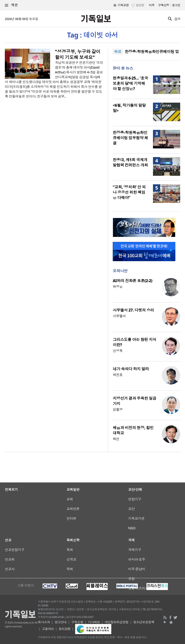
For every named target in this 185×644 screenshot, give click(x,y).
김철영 (118, 409)
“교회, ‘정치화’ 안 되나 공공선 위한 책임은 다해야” (129, 192)
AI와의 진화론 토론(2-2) (132, 281)
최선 (116, 439)
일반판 (140, 5)
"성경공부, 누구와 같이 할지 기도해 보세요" (78, 54)
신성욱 (118, 351)
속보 (118, 52)
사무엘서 (119, 316)
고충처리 (48, 629)
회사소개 (44, 622)
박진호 (118, 375)
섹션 (11, 5)
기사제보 (94, 622)
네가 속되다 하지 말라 (131, 369)
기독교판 (123, 5)
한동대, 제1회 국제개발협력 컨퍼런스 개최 (130, 162)
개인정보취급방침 (117, 622)
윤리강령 (65, 629)
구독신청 (164, 5)
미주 (152, 5)
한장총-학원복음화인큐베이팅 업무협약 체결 (130, 138)
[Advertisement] (92, 514)
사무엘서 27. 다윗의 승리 (133, 310)
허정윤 (118, 287)
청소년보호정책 (144, 622)
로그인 (176, 5)
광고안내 (60, 622)
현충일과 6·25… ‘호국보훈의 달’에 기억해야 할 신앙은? (130, 83)
